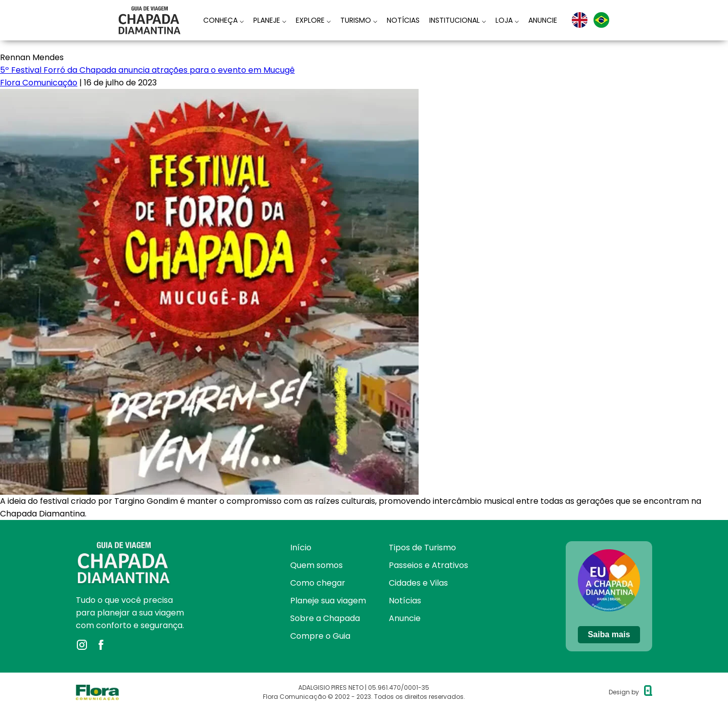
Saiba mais (609, 634)
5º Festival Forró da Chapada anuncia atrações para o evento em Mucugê (147, 70)
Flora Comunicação (39, 83)
